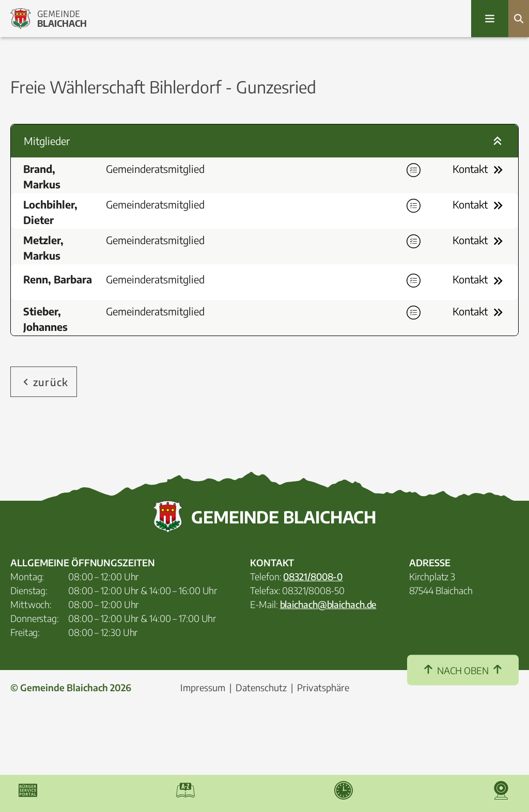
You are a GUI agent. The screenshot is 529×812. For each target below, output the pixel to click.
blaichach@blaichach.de (328, 670)
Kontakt (479, 170)
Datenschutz (261, 753)
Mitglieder (264, 141)
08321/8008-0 (313, 642)
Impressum (203, 753)
